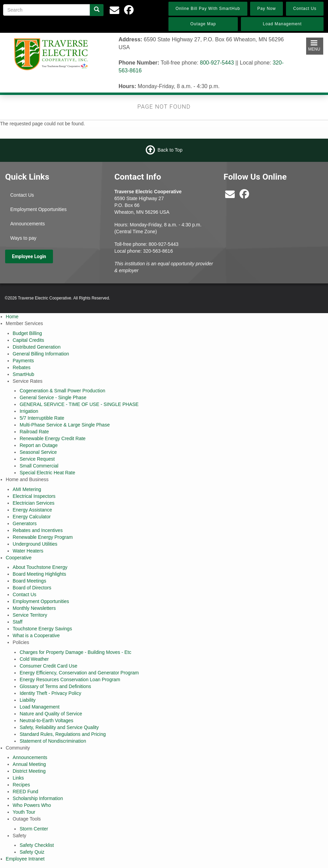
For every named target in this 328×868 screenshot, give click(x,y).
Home (12, 317)
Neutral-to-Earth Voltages (46, 720)
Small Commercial (39, 466)
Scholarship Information (38, 798)
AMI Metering (27, 489)
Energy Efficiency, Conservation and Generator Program (79, 673)
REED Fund (25, 792)
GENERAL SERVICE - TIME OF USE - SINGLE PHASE (79, 404)
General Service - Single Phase (53, 397)
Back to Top (170, 150)
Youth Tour (24, 812)
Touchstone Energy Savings (42, 629)
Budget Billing (27, 333)
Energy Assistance (32, 510)
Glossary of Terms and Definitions (55, 686)
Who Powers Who (32, 805)
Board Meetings (29, 581)
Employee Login (29, 256)
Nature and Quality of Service (51, 714)
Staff (18, 622)
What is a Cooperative (36, 635)
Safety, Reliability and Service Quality (59, 727)
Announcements (28, 224)
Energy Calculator (32, 517)
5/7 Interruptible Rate (42, 418)
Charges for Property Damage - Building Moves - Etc (75, 652)
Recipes (21, 785)
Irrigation (29, 411)
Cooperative (19, 558)
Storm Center (34, 829)
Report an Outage (38, 445)
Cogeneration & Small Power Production (62, 391)
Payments (23, 361)
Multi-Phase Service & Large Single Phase (65, 425)
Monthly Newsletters (34, 608)
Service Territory (30, 615)
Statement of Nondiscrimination (53, 741)
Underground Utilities (35, 544)
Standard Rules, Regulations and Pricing (63, 734)
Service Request (37, 459)
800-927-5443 (217, 63)
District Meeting (29, 771)
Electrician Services (33, 503)
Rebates (22, 367)
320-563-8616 (158, 251)
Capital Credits (28, 340)
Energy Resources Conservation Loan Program (70, 680)
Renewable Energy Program (43, 537)
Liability (28, 700)
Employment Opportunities (38, 209)
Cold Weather (34, 659)
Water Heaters (28, 551)
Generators (25, 523)
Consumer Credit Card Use (48, 666)
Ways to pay (23, 238)
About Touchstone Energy (40, 567)
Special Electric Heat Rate (47, 473)
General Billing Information (41, 354)
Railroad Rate (34, 432)
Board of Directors (32, 588)
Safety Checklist (37, 845)
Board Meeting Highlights (39, 574)
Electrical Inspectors (34, 496)
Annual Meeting (29, 764)
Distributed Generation (37, 347)
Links (18, 778)
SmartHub (23, 374)
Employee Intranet (25, 859)
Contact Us (22, 195)
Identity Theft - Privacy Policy (50, 693)
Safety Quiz (32, 852)
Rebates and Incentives (38, 530)
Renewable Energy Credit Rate (52, 438)
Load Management (39, 707)
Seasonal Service (38, 452)
